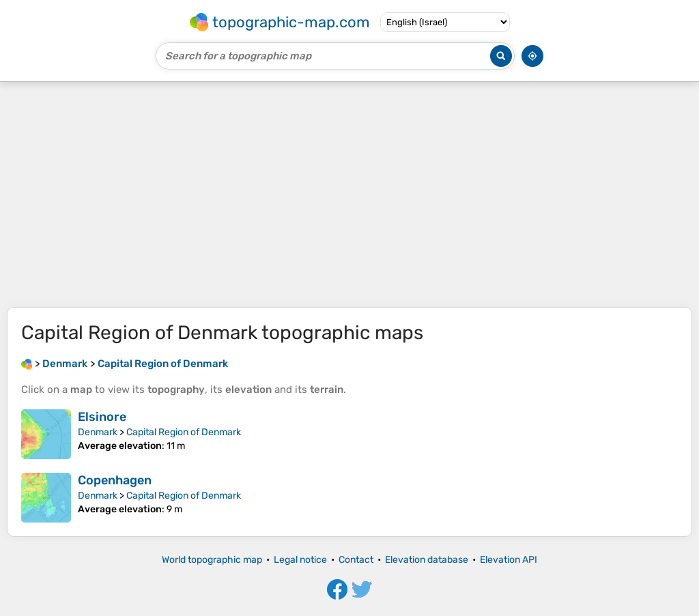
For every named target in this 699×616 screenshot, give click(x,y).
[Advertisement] (349, 194)
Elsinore (102, 417)
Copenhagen (115, 480)
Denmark (98, 432)
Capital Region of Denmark (184, 432)
